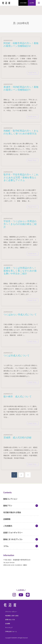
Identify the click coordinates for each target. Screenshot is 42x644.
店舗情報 (7, 519)
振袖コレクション (10, 499)
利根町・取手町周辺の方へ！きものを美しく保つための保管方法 (21, 132)
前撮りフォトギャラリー (13, 533)
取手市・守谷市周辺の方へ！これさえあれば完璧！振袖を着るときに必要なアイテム (21, 177)
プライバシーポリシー (11, 612)
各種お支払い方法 (10, 620)
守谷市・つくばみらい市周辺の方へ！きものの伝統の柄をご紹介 (20, 224)
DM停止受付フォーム (11, 631)
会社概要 (8, 624)
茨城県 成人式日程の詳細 (17, 437)
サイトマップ (9, 628)
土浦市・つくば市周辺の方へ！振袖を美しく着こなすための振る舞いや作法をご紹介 (20, 271)
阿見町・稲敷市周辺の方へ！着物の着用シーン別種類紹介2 (21, 44)
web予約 (32, 3)
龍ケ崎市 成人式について (18, 396)
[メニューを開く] (39, 3)
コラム (6, 546)
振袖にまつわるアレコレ (13, 539)
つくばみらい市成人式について (20, 314)
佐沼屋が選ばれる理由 (12, 512)
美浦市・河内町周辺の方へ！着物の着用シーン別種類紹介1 (21, 88)
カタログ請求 (23, 3)
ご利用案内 (8, 526)
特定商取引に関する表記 (12, 616)
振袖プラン (8, 505)
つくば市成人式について (17, 355)
